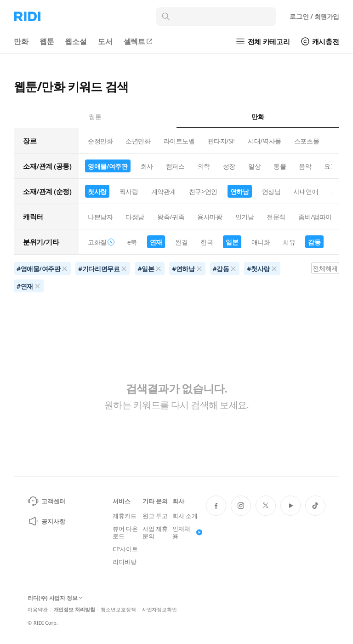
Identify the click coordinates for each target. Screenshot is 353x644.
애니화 (261, 242)
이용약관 (38, 609)
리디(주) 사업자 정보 (55, 598)
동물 (280, 166)
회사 (147, 166)
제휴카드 (124, 516)
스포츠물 (307, 141)
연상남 (271, 191)
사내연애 (306, 191)
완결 (181, 242)
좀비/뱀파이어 (318, 217)
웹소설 (76, 41)
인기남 (245, 217)
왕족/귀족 (171, 217)
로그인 (314, 16)
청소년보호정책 (118, 609)
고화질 (101, 242)
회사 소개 (185, 516)
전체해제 (325, 268)
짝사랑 (129, 191)
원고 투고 (155, 516)
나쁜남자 (100, 217)
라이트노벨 (179, 141)
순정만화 (100, 141)
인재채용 (187, 532)
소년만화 (138, 141)
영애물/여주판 (108, 166)
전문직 (276, 217)
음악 (305, 166)
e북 (132, 242)
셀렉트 (139, 41)
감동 (314, 242)
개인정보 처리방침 (74, 609)
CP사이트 (125, 549)
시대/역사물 (265, 141)
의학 (204, 166)
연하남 (240, 191)
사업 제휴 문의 (155, 532)
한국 (207, 242)
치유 (289, 242)
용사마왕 (210, 217)
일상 (254, 166)
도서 (105, 41)
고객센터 (46, 501)
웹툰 (47, 41)
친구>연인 (203, 191)
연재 (156, 242)
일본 (232, 242)
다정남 (135, 217)
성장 (229, 166)
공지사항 (46, 521)
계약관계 (164, 191)
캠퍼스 (175, 166)
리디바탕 (124, 562)
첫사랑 (97, 191)
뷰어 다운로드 (125, 532)
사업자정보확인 (159, 609)
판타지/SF (222, 141)
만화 (21, 41)
